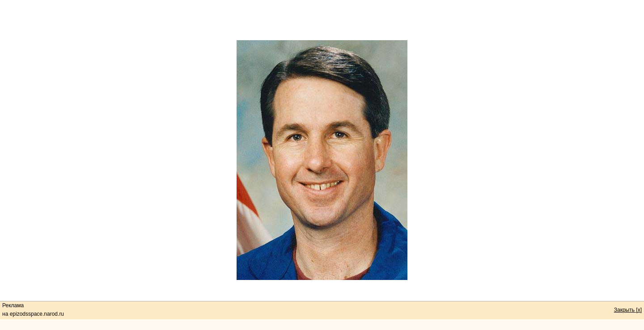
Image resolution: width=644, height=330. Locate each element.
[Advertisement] (322, 20)
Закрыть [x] (628, 310)
